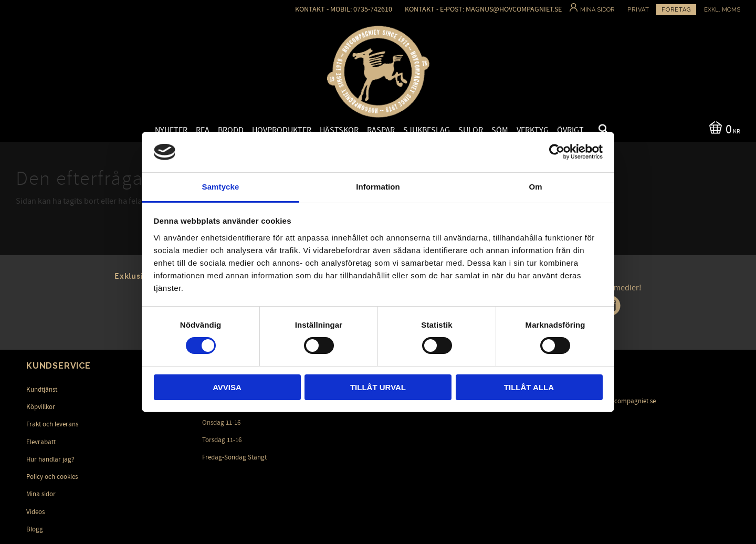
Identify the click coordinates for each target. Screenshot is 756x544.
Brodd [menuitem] (231, 130)
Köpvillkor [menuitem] (41, 407)
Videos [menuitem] (35, 512)
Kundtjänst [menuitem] (42, 390)
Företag (676, 10)
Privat (638, 10)
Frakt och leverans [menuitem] (52, 424)
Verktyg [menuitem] (533, 130)
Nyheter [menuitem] (171, 130)
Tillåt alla (529, 387)
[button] (595, 131)
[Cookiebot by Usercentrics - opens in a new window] (557, 152)
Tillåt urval (378, 387)
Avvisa (227, 387)
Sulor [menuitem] (471, 130)
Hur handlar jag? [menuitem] (50, 459)
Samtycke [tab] (221, 187)
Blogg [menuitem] (35, 529)
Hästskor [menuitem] (339, 130)
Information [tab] (378, 187)
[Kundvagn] (723, 128)
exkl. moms (722, 10)
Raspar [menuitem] (381, 130)
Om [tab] (535, 187)
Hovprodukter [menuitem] (282, 130)
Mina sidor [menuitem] (41, 494)
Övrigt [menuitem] (570, 130)
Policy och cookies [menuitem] (52, 477)
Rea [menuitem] (203, 130)
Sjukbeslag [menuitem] (427, 130)
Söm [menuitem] (500, 130)
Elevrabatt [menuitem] (41, 442)
